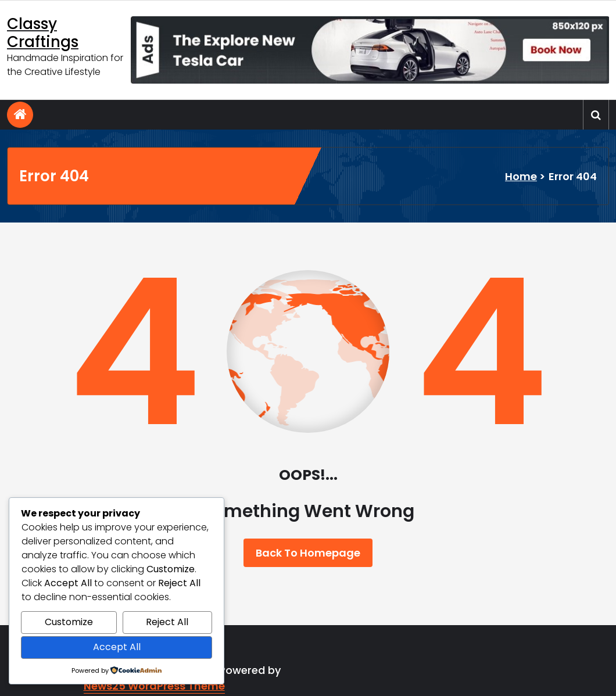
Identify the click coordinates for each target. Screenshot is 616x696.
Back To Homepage (308, 553)
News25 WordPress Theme (154, 686)
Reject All (167, 622)
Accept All (117, 647)
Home (521, 176)
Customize (69, 622)
